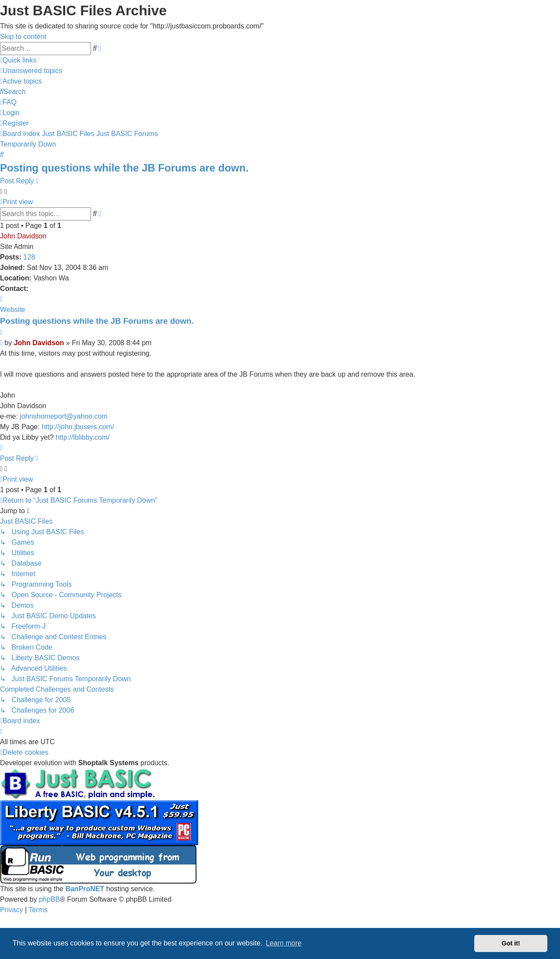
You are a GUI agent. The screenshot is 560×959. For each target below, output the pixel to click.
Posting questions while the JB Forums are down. (124, 168)
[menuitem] (31, 71)
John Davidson (23, 236)
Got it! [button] (511, 943)
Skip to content (23, 37)
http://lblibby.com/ (82, 437)
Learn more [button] (283, 943)
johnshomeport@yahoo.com (63, 416)
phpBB (49, 899)
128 (29, 257)
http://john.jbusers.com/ (78, 427)
